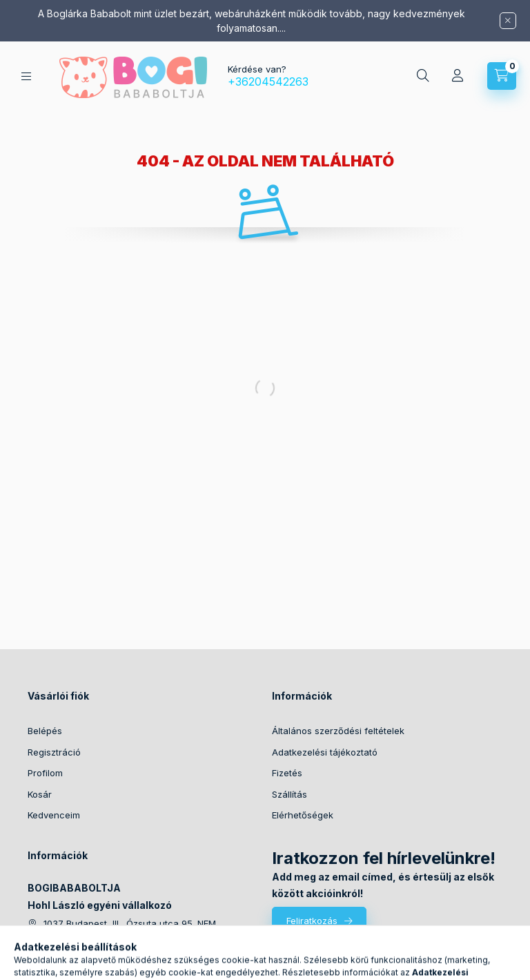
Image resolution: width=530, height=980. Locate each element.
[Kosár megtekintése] (502, 76)
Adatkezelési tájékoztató (325, 752)
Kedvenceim (54, 815)
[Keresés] (423, 76)
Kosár (40, 794)
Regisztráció (54, 752)
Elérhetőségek (303, 815)
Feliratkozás (312, 921)
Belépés (45, 731)
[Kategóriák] (26, 76)
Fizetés (287, 773)
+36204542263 (268, 81)
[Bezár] (508, 21)
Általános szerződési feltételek (338, 731)
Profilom (45, 773)
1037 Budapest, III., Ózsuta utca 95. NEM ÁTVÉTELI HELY (130, 929)
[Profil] (458, 76)
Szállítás (289, 794)
